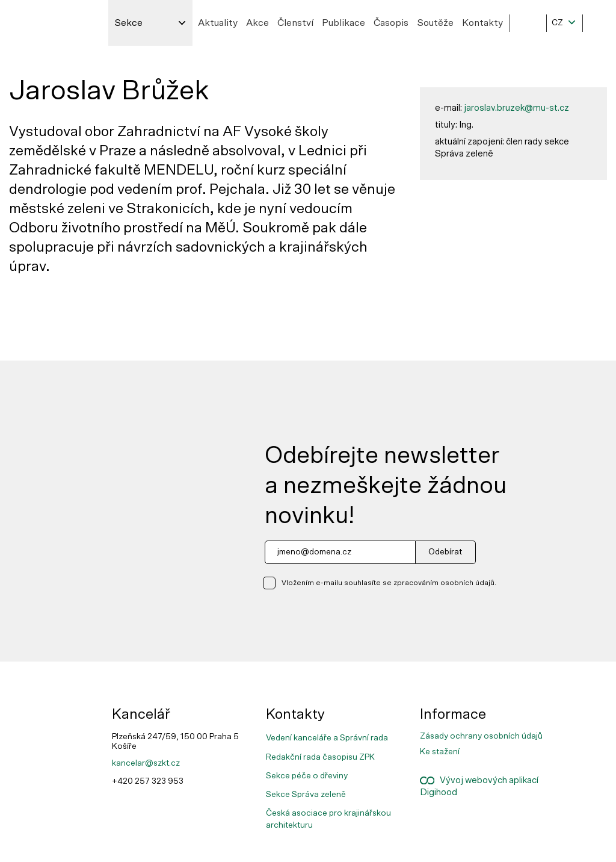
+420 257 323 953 (148, 781)
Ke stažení (440, 752)
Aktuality (218, 23)
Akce (257, 23)
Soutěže (435, 23)
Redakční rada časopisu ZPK (320, 757)
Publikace (343, 23)
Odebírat (445, 552)
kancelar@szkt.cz (146, 763)
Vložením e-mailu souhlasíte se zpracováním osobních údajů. (389, 583)
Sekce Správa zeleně (306, 795)
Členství (295, 23)
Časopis (391, 23)
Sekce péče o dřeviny (307, 776)
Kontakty (482, 23)
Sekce (128, 23)
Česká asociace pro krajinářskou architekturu (328, 819)
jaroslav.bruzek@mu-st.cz (516, 108)
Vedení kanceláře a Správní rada (327, 738)
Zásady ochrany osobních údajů (481, 736)
